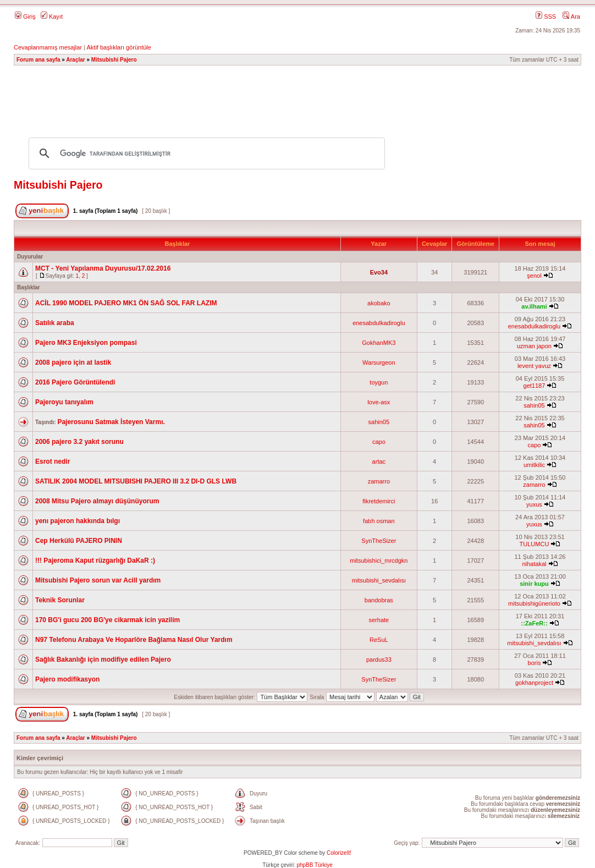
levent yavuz (534, 366)
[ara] (205, 153)
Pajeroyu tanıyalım (64, 402)
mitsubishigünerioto (534, 603)
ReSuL (379, 640)
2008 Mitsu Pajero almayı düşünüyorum (97, 501)
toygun (379, 382)
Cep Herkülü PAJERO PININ (79, 541)
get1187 (535, 386)
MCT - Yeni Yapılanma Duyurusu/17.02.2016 (103, 268)
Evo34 (379, 272)
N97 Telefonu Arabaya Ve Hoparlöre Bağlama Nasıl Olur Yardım (134, 640)
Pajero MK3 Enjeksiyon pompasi (86, 343)
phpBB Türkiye (314, 865)
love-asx (379, 402)
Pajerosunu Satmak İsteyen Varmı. (111, 422)
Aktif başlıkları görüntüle (119, 47)
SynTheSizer (379, 541)
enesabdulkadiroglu (379, 323)
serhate (379, 620)
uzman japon (534, 346)
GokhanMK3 (379, 343)
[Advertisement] (297, 96)
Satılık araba (55, 323)
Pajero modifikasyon (67, 679)
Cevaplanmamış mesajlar (48, 47)
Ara (571, 17)
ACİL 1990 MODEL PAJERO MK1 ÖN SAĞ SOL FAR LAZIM (126, 303)
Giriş (25, 17)
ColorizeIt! (339, 853)
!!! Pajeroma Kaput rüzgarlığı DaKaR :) (95, 561)
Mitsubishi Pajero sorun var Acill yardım (98, 580)
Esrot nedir (53, 462)
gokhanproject (534, 683)
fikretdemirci (379, 501)
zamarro (379, 481)
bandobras (379, 600)
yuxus (534, 504)
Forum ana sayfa (38, 60)
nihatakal (534, 564)
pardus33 (379, 660)
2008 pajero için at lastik (73, 362)
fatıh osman (379, 521)
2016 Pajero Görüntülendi (75, 382)
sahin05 (534, 405)
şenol (534, 276)
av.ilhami (534, 306)
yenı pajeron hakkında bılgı (78, 521)
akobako (379, 303)
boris (535, 663)
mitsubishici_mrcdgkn (379, 561)
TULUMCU (535, 544)
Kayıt (52, 17)
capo (379, 442)
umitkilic (534, 465)
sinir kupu (534, 584)
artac (379, 462)
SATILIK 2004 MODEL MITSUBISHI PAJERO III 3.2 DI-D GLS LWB (136, 481)
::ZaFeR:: (534, 623)
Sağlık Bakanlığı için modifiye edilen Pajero (103, 660)
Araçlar (75, 60)
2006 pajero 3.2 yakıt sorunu (79, 442)
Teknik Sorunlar (60, 600)
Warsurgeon (379, 362)
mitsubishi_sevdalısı (379, 580)
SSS (546, 17)
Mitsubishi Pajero (114, 60)
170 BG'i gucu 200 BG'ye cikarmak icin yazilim (108, 620)
